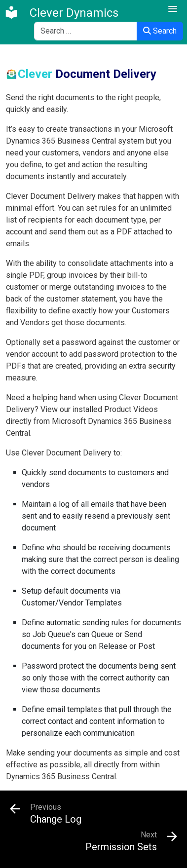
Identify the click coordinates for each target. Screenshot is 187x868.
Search (160, 31)
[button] (173, 9)
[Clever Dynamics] (61, 13)
